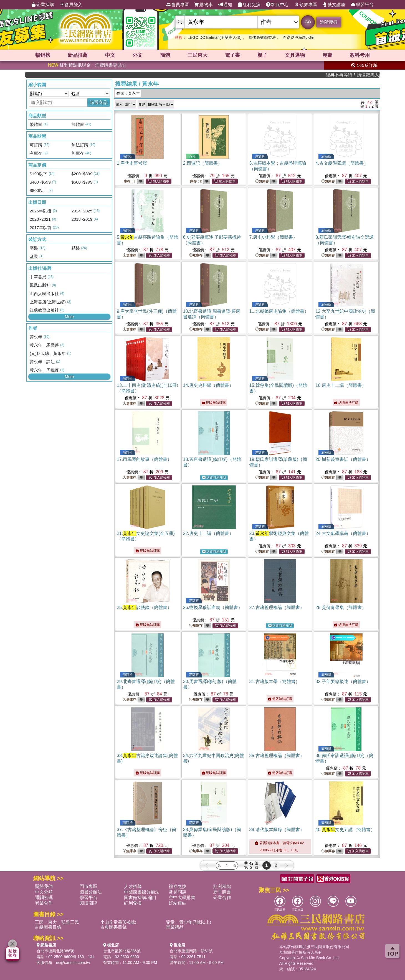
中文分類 (44, 892)
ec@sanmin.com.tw (73, 963)
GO (308, 22)
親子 (262, 55)
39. (277, 830)
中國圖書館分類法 (142, 892)
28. (341, 607)
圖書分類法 (91, 892)
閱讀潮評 (88, 903)
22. (208, 533)
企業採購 (43, 5)
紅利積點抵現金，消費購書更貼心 (87, 65)
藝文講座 (334, 5)
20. (343, 459)
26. (213, 607)
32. (343, 681)
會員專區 (178, 5)
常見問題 (178, 892)
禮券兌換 (178, 886)
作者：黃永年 (128, 93)
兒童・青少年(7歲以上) (189, 922)
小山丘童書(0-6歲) (118, 922)
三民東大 (198, 55)
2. (203, 163)
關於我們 (44, 886)
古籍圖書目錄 (48, 927)
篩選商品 (98, 102)
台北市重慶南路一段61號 (191, 951)
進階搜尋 (329, 22)
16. (341, 385)
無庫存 (262, 181)
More (69, 317)
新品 (78, 55)
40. (345, 830)
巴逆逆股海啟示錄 (298, 37)
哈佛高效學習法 (262, 37)
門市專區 (88, 886)
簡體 (165, 55)
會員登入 (71, 5)
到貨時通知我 (214, 478)
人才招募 (133, 886)
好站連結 (178, 903)
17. (144, 459)
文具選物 (295, 55)
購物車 (204, 5)
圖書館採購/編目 (140, 898)
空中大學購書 (182, 898)
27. (277, 607)
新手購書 (222, 892)
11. (279, 311)
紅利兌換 (249, 5)
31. (275, 681)
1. (132, 163)
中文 (110, 55)
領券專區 (306, 5)
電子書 (232, 55)
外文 (138, 55)
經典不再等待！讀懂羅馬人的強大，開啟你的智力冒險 (362, 75)
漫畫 (327, 55)
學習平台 (362, 5)
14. (208, 385)
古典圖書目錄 (113, 927)
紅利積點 (222, 886)
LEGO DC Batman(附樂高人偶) (214, 37)
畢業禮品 (175, 927)
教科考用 (360, 55)
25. (144, 607)
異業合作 (44, 903)
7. (273, 237)
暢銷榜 (43, 55)
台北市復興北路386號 (55, 951)
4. (342, 163)
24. (343, 533)
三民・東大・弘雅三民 (57, 922)
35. (277, 756)
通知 (225, 5)
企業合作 (222, 898)
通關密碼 (44, 898)
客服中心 (277, 5)
